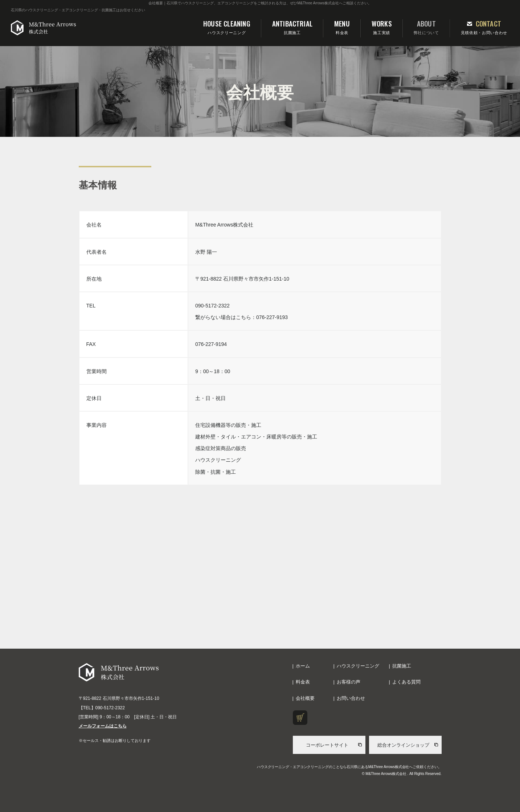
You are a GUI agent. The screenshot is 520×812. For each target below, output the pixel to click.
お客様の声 (349, 682)
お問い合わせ (351, 698)
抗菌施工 (292, 27)
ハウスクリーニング (227, 27)
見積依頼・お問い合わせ (484, 27)
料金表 (342, 27)
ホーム (303, 666)
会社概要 (305, 698)
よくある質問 (406, 682)
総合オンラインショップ (403, 745)
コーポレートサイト (327, 745)
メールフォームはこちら (103, 726)
